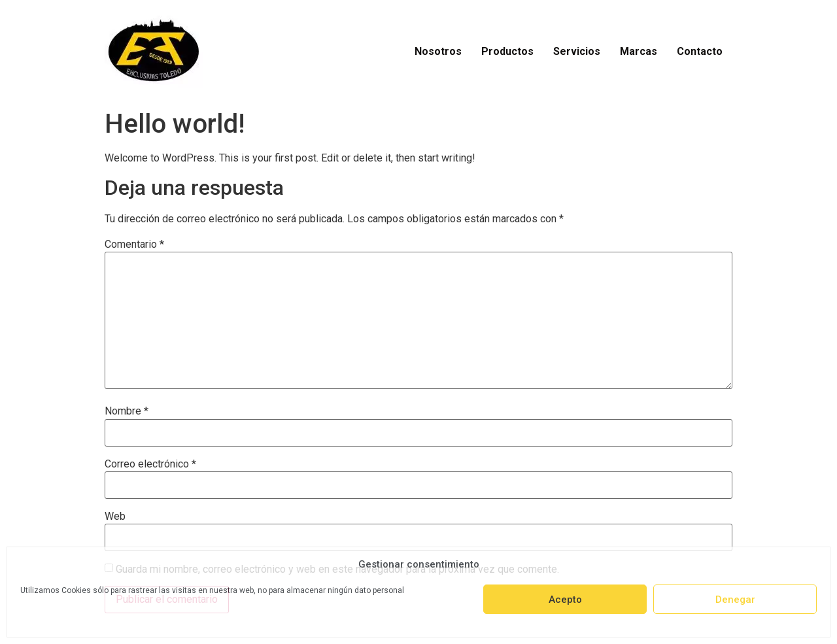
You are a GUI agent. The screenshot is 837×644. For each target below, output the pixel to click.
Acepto (565, 600)
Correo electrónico (150, 464)
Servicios (577, 51)
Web (115, 517)
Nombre (127, 411)
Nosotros (438, 51)
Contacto (700, 51)
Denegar (735, 600)
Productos (507, 51)
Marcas (639, 51)
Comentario (134, 245)
